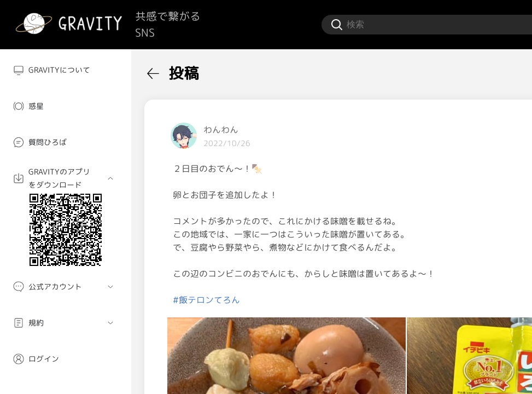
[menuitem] (66, 70)
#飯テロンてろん (206, 300)
